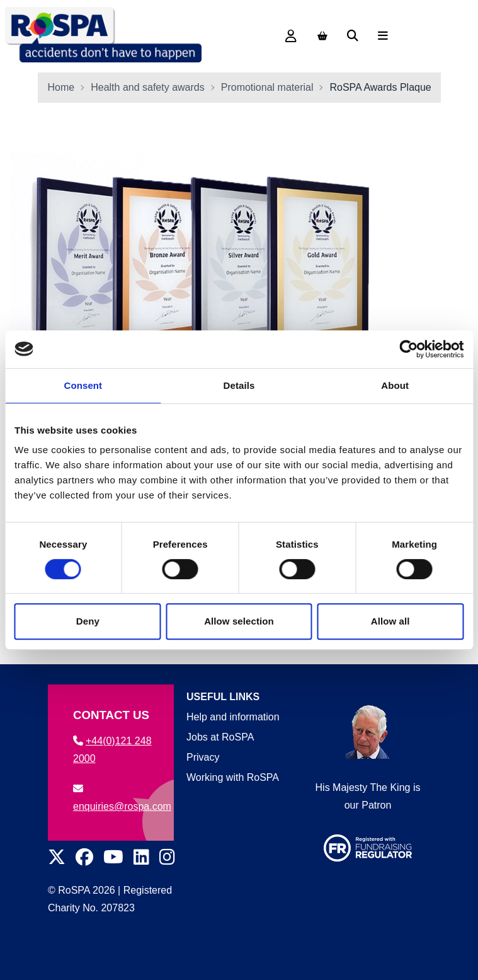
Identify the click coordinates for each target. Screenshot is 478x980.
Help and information (233, 717)
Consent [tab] (83, 385)
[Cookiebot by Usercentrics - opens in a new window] (408, 349)
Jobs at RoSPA (220, 737)
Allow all (390, 621)
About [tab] (395, 385)
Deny (88, 621)
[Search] (353, 36)
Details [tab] (239, 385)
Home (61, 87)
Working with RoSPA (233, 777)
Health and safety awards (148, 87)
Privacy (203, 757)
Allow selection (239, 621)
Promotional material (267, 87)
